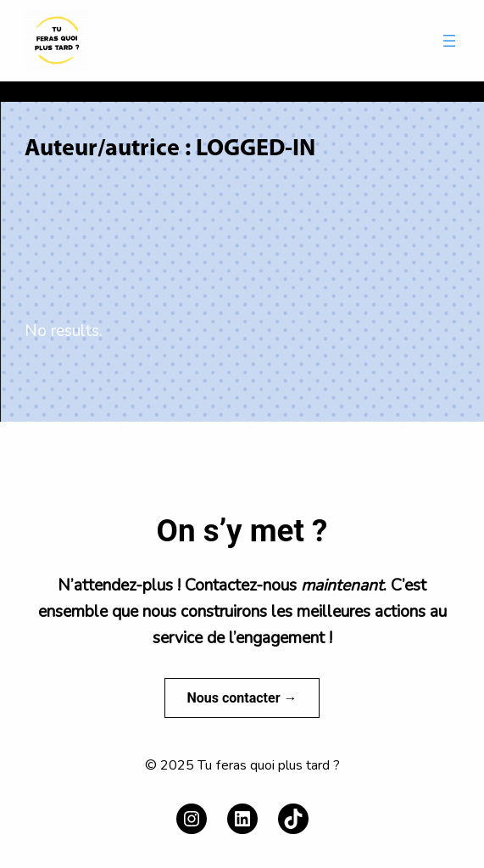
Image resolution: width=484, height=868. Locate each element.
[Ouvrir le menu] (449, 41)
